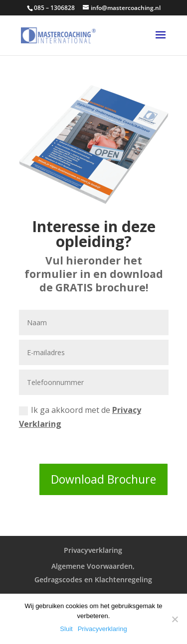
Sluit (66, 629)
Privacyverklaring (93, 550)
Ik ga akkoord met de (80, 417)
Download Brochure (103, 479)
